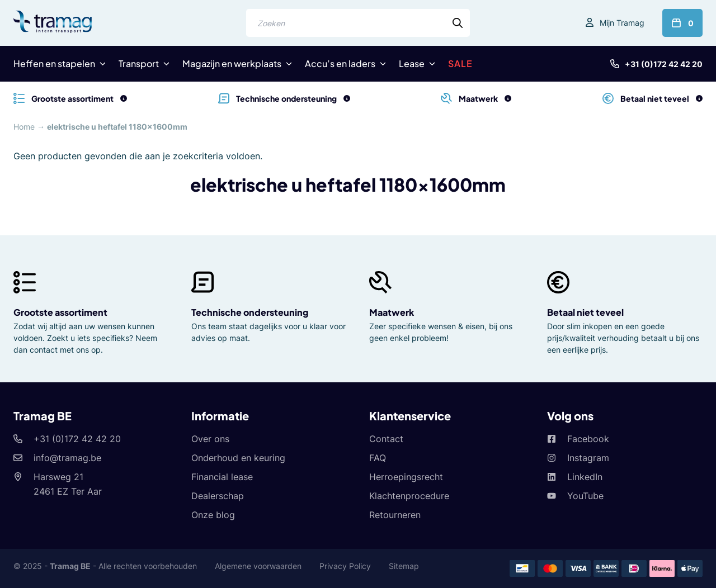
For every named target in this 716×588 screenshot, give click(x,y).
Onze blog (213, 515)
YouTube (585, 496)
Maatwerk (392, 312)
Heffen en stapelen (54, 63)
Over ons (210, 439)
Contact (386, 439)
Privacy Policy (345, 566)
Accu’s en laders (340, 63)
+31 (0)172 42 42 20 (664, 64)
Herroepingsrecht (406, 477)
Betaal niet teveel (585, 312)
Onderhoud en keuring (238, 458)
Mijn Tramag (622, 23)
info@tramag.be (67, 458)
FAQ (378, 458)
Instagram (588, 458)
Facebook (588, 439)
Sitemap (404, 566)
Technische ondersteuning (250, 312)
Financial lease (222, 477)
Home (24, 127)
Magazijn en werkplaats (232, 63)
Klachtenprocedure (409, 496)
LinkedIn (585, 477)
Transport (139, 63)
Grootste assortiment (60, 312)
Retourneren (395, 515)
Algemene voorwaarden (258, 566)
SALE (460, 63)
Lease (412, 63)
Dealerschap (218, 496)
